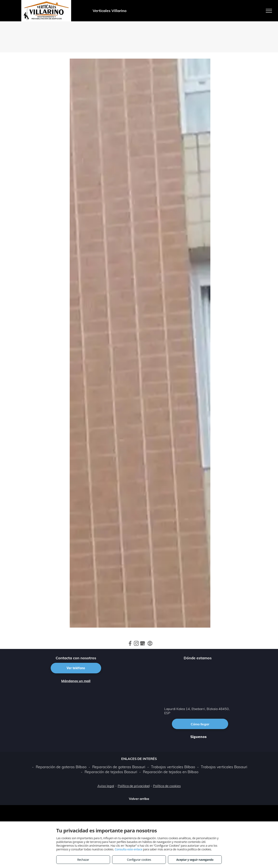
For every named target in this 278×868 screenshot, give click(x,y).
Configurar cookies (139, 860)
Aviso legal (106, 786)
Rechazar (83, 860)
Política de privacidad (134, 786)
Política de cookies (167, 786)
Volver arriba (139, 799)
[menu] (269, 11)
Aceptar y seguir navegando (195, 860)
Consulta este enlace (129, 849)
